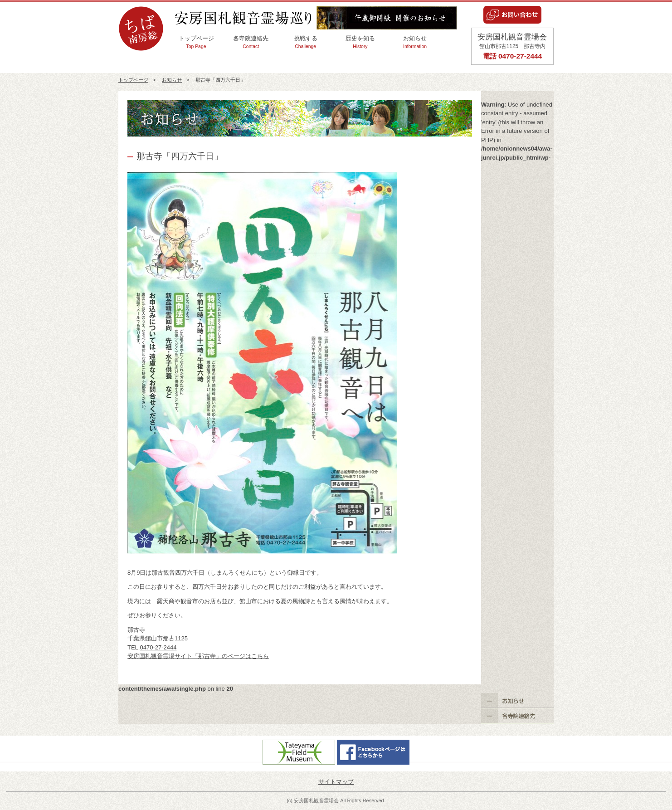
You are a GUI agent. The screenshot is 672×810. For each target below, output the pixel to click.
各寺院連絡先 (251, 42)
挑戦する (305, 42)
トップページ (196, 42)
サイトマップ (336, 782)
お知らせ (415, 42)
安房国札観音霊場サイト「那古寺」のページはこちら (198, 656)
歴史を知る (360, 42)
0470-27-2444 (158, 647)
